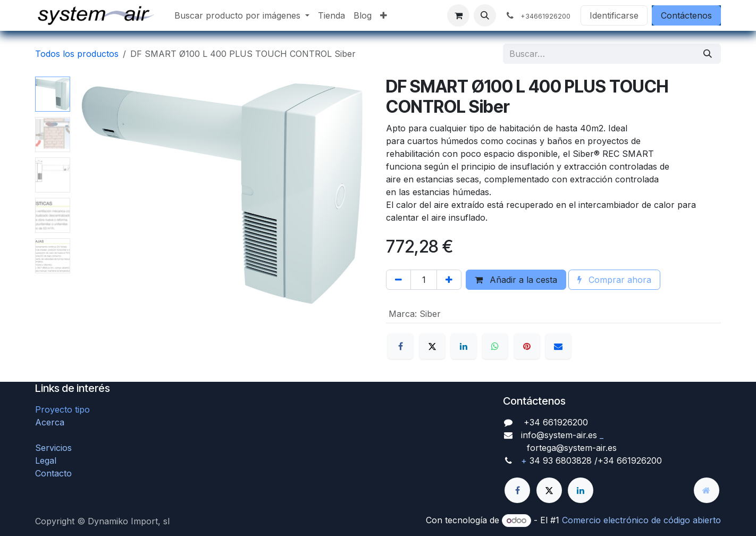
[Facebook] (400, 346)
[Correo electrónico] (558, 346)
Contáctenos (686, 15)
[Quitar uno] (398, 280)
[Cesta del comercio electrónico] (458, 15)
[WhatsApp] (495, 346)
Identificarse (614, 15)
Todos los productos (77, 54)
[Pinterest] (527, 346)
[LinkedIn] (464, 346)
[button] (485, 15)
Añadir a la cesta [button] (516, 280)
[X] (432, 346)
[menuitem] (242, 15)
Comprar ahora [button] (614, 280)
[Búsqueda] (708, 54)
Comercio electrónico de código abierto (641, 520)
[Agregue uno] (449, 280)
